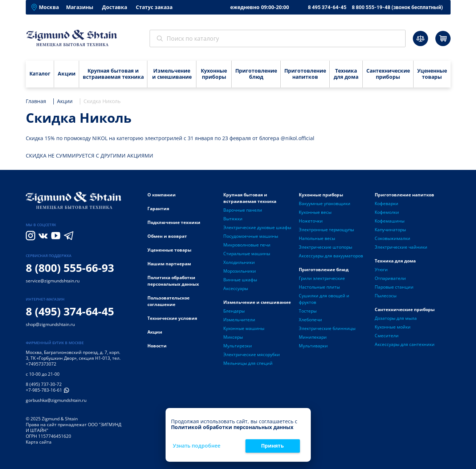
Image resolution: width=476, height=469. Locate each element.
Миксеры (233, 337)
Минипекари (313, 337)
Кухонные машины (244, 328)
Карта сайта (39, 442)
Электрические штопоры (326, 247)
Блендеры (234, 311)
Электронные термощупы (326, 230)
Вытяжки (233, 219)
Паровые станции (394, 287)
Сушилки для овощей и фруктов (324, 299)
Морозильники (240, 271)
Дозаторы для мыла (396, 318)
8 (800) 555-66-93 (70, 268)
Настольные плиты (319, 287)
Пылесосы (386, 296)
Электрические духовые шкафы (257, 227)
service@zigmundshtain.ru (53, 281)
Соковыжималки (392, 238)
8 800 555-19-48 (397, 7)
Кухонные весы (315, 212)
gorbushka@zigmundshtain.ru (56, 400)
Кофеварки (387, 203)
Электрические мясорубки (252, 354)
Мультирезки (238, 346)
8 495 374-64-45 (327, 7)
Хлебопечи (310, 320)
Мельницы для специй (248, 363)
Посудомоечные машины (251, 236)
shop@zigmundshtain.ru (50, 324)
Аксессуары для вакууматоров (331, 256)
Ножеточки (311, 221)
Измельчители (239, 320)
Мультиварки (313, 346)
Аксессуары (236, 288)
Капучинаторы (390, 230)
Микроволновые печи (247, 245)
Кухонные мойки (393, 327)
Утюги (381, 270)
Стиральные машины (247, 254)
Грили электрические (322, 278)
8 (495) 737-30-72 (44, 384)
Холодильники (239, 262)
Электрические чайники (401, 247)
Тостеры (308, 311)
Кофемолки (387, 212)
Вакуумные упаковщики (325, 203)
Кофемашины (390, 221)
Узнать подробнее (197, 446)
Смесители (387, 336)
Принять (272, 446)
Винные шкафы (240, 280)
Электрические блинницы (327, 328)
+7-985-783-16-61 (44, 390)
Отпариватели (390, 278)
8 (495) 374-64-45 (70, 311)
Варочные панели (243, 210)
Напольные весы (317, 238)
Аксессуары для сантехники (405, 344)
